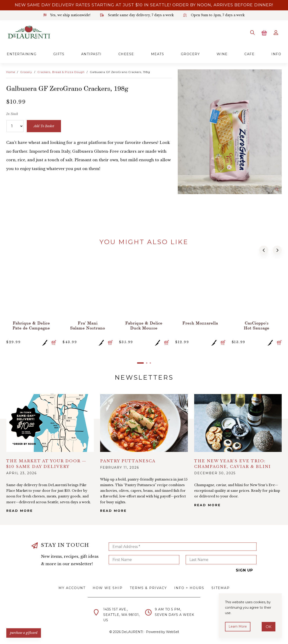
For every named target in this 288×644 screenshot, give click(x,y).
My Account (72, 588)
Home (11, 72)
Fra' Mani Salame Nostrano (88, 325)
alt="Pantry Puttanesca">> (144, 423)
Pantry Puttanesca (128, 461)
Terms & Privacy (148, 588)
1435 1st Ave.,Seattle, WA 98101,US (121, 615)
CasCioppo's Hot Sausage (257, 325)
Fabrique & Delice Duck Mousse (144, 325)
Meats (158, 54)
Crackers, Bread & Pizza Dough (61, 72)
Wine (222, 54)
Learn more (238, 626)
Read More (20, 511)
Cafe (249, 54)
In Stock (12, 114)
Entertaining (22, 54)
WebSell (172, 632)
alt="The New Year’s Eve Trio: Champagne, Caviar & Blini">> (238, 423)
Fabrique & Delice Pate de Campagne (31, 325)
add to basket (44, 126)
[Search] (252, 33)
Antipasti (91, 54)
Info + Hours (189, 588)
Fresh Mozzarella (200, 323)
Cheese (126, 54)
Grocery (190, 54)
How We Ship (108, 588)
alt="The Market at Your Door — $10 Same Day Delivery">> (50, 423)
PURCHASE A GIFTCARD (24, 633)
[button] (264, 250)
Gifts (59, 54)
